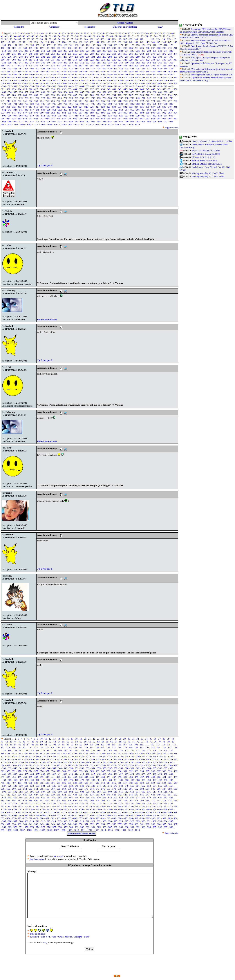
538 (65, 80)
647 (148, 89)
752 (31, 101)
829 (109, 107)
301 (149, 57)
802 (132, 104)
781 (15, 104)
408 (43, 69)
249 (36, 54)
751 (25, 101)
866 (138, 110)
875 (14, 113)
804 (143, 104)
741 (143, 98)
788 (54, 104)
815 (30, 107)
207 (153, 48)
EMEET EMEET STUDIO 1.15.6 (207, 164)
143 (147, 42)
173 (138, 45)
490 (149, 74)
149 (4, 45)
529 (15, 80)
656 (21, 92)
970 (15, 122)
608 (104, 86)
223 (65, 51)
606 (93, 86)
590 (4, 86)
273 (170, 54)
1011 (83, 124)
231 (110, 51)
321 (86, 60)
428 (154, 69)
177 (160, 45)
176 (155, 45)
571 (75, 83)
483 (110, 74)
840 (170, 107)
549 (127, 80)
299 (138, 57)
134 (97, 42)
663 (60, 92)
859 (99, 110)
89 (37, 39)
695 (64, 95)
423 (127, 69)
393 (136, 66)
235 (132, 51)
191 (64, 48)
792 (77, 104)
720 (26, 98)
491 (155, 74)
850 (49, 110)
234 (127, 51)
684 (3, 95)
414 (77, 69)
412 (65, 69)
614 (138, 86)
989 (121, 122)
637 (92, 89)
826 (92, 107)
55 (63, 36)
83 (11, 39)
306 (3, 60)
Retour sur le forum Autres (82, 833)
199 (109, 48)
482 (104, 74)
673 (115, 92)
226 (82, 51)
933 (160, 116)
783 (26, 104)
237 (143, 51)
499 (25, 77)
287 (71, 57)
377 (47, 66)
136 (108, 42)
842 (4, 110)
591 (10, 86)
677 (138, 92)
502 (42, 77)
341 (21, 63)
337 (175, 60)
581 (131, 83)
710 (148, 95)
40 (173, 33)
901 (159, 113)
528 (10, 80)
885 (70, 113)
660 (43, 92)
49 (37, 36)
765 (103, 101)
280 (32, 57)
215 (21, 51)
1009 (70, 124)
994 (149, 122)
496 (8, 77)
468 (26, 74)
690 (36, 95)
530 (21, 80)
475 (65, 74)
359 (121, 63)
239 (155, 51)
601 (65, 86)
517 (125, 77)
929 (138, 116)
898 (142, 113)
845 (21, 110)
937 (8, 119)
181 (8, 48)
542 (88, 80)
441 (53, 71)
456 (136, 71)
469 (32, 74)
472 (49, 74)
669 (93, 92)
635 (81, 89)
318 (70, 60)
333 (153, 60)
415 (82, 69)
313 (42, 60)
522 (153, 77)
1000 (9, 124)
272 (164, 54)
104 (108, 39)
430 (166, 69)
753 (36, 101)
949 (75, 119)
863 (121, 110)
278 (21, 57)
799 (115, 104)
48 (33, 36)
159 (60, 45)
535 (49, 80)
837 (153, 107)
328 (125, 60)
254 (64, 54)
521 (147, 77)
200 (114, 48)
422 (121, 69)
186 (36, 48)
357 (110, 63)
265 (125, 54)
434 (14, 71)
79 (168, 36)
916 (65, 116)
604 (82, 86)
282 (43, 57)
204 (136, 48)
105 (114, 39)
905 (4, 116)
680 (155, 92)
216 (26, 51)
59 (81, 36)
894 (120, 113)
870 (160, 110)
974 (38, 122)
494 (171, 74)
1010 (77, 124)
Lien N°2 (45, 937)
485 (121, 74)
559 (8, 83)
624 (19, 89)
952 (92, 119)
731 (88, 98)
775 (159, 101)
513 (103, 77)
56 (68, 36)
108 (131, 39)
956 (114, 119)
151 (15, 45)
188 (47, 48)
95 (63, 39)
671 (104, 92)
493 (166, 74)
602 (71, 86)
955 (109, 119)
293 (104, 57)
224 (71, 51)
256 (75, 54)
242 (171, 51)
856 (82, 110)
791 (71, 104)
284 (54, 57)
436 (25, 71)
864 (127, 110)
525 (170, 77)
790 (65, 104)
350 (71, 63)
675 (127, 92)
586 (159, 83)
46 (24, 36)
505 (58, 77)
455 (131, 71)
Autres (130, 23)
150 (10, 45)
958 (125, 119)
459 (153, 71)
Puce (54, 937)
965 (164, 119)
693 (53, 95)
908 (21, 116)
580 (125, 83)
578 (114, 83)
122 (30, 42)
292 (99, 57)
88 (33, 39)
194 (81, 48)
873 (3, 113)
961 (142, 119)
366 (160, 63)
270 (153, 54)
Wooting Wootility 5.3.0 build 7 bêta (208, 173)
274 (176, 54)
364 (149, 63)
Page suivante (171, 127)
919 (82, 116)
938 (14, 119)
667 (82, 92)
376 (42, 66)
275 (4, 57)
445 (75, 71)
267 (136, 54)
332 (147, 60)
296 (121, 57)
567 (53, 83)
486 (127, 74)
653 (4, 92)
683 (171, 92)
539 (71, 80)
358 (115, 63)
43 (11, 36)
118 (8, 42)
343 (32, 63)
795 (93, 104)
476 (71, 74)
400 (176, 66)
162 (77, 45)
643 (125, 89)
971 (21, 122)
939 (19, 119)
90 (42, 39)
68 (120, 36)
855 (77, 110)
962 (148, 119)
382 (75, 66)
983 (88, 122)
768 (120, 101)
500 (31, 77)
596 (38, 86)
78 (164, 36)
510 (86, 77)
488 (138, 74)
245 (14, 54)
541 (82, 80)
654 (10, 92)
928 (132, 116)
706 (125, 95)
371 (14, 66)
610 (115, 86)
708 (136, 95)
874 (8, 113)
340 (15, 63)
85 (20, 39)
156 (43, 45)
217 (32, 51)
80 (173, 36)
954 (103, 119)
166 (99, 45)
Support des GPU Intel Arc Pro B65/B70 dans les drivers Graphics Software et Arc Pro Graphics (205, 30)
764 (97, 101)
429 (160, 69)
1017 (124, 124)
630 (53, 89)
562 (25, 83)
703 (109, 95)
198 (103, 48)
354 (93, 63)
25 (107, 33)
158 (54, 45)
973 (32, 122)
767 (114, 101)
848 (38, 110)
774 (153, 101)
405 (26, 69)
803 (138, 104)
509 (81, 77)
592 (15, 86)
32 (138, 33)
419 (104, 69)
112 (152, 39)
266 (131, 54)
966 (170, 119)
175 (149, 45)
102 (97, 39)
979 (65, 122)
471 (43, 74)
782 (21, 104)
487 (132, 74)
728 (71, 98)
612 (127, 86)
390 (120, 66)
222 (60, 51)
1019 (137, 124)
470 (38, 74)
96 (68, 39)
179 (171, 45)
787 (49, 104)
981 (77, 122)
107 (125, 39)
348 (60, 63)
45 (20, 36)
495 (3, 77)
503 (47, 77)
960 (136, 119)
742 (149, 98)
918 (77, 116)
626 (31, 89)
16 (68, 33)
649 (159, 89)
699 (86, 95)
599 (54, 86)
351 (77, 63)
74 (147, 36)
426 (143, 69)
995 (155, 122)
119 (14, 42)
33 (142, 33)
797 (104, 104)
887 (81, 113)
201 (120, 48)
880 (42, 113)
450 (103, 71)
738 (127, 98)
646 (142, 89)
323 (97, 60)
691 (42, 95)
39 (168, 33)
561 (19, 83)
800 (121, 104)
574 (92, 83)
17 (72, 33)
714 (170, 95)
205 (142, 48)
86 (24, 39)
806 (155, 104)
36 (155, 33)
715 (175, 95)
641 (114, 89)
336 (170, 60)
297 (127, 57)
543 (93, 80)
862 (115, 110)
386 (97, 66)
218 (38, 51)
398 (164, 66)
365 (155, 63)
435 (19, 71)
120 (19, 42)
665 (71, 92)
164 (88, 45)
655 (15, 92)
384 (86, 66)
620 (171, 86)
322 (92, 60)
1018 (131, 124)
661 (49, 92)
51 (46, 36)
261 (103, 54)
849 (43, 110)
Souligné (78, 937)
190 (58, 48)
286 (65, 57)
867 (143, 110)
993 (143, 122)
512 (97, 77)
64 (103, 36)
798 (110, 104)
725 (54, 98)
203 (131, 48)
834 (136, 107)
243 (3, 54)
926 (121, 116)
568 (58, 83)
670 (99, 92)
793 (82, 104)
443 (64, 71)
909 (26, 116)
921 (93, 116)
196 (92, 48)
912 (43, 116)
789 (60, 104)
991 (132, 122)
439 (42, 71)
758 (64, 101)
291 (93, 57)
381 (70, 66)
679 (149, 92)
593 (21, 86)
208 (159, 48)
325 (109, 60)
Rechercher (89, 27)
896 (131, 113)
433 (8, 71)
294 (110, 57)
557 (171, 80)
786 (43, 104)
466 (15, 74)
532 (32, 80)
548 (121, 80)
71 (133, 36)
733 (99, 98)
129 (69, 42)
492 (160, 74)
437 (31, 71)
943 (42, 119)
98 (76, 39)
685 (8, 95)
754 (42, 101)
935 (171, 116)
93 (55, 39)
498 (19, 77)
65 (107, 36)
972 (26, 122)
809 (171, 104)
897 (136, 113)
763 (92, 101)
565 (42, 83)
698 (81, 95)
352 (82, 63)
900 (153, 113)
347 (54, 63)
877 (25, 113)
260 (97, 54)
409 (49, 69)
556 (166, 80)
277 (15, 57)
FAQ (160, 27)
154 (32, 45)
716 (4, 98)
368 (171, 63)
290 (88, 57)
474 (60, 74)
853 (65, 110)
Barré (87, 937)
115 (169, 39)
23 (98, 33)
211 (175, 48)
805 (149, 104)
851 (54, 110)
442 (58, 71)
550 (132, 80)
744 (160, 98)
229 (99, 51)
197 (97, 48)
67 (116, 36)
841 (175, 107)
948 (70, 119)
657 (26, 92)
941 (31, 119)
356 (104, 63)
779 (4, 104)
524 (164, 77)
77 (160, 36)
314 (47, 60)
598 (49, 86)
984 (93, 122)
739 (132, 98)
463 (176, 71)
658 (32, 92)
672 (110, 92)
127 (58, 42)
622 (8, 89)
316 (58, 60)
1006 (49, 124)
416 (88, 69)
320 (81, 60)
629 (47, 89)
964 (159, 119)
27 (116, 33)
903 (170, 113)
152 (21, 45)
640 (109, 89)
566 (47, 83)
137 (114, 42)
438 (36, 71)
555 (160, 80)
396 (153, 66)
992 (138, 122)
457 (142, 71)
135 (103, 42)
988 (115, 122)
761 (81, 101)
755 (47, 101)
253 (58, 54)
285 (60, 57)
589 (176, 83)
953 (97, 119)
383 (81, 66)
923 (104, 116)
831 (120, 107)
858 (93, 110)
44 (15, 36)
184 (25, 48)
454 (125, 71)
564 (36, 83)
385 (92, 66)
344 (38, 63)
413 (71, 69)
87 (28, 39)
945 (53, 119)
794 (88, 104)
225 (77, 51)
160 (65, 45)
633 (70, 89)
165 (93, 45)
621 (3, 89)
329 (131, 60)
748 (8, 101)
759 (70, 101)
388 (109, 66)
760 (75, 101)
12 (50, 33)
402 (10, 69)
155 (38, 45)
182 (14, 48)
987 (110, 122)
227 (88, 51)
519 (136, 77)
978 (60, 122)
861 (110, 110)
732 (93, 98)
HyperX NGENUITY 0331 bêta (206, 151)
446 (81, 71)
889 (92, 113)
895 (125, 113)
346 (49, 63)
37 (159, 33)
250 (42, 54)
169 (115, 45)
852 (60, 110)
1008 (63, 124)
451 (109, 71)
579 (120, 83)
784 (32, 104)
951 (86, 119)
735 (110, 98)
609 (110, 86)
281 (38, 57)
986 (104, 122)
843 (10, 110)
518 (131, 77)
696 (70, 95)
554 (155, 80)
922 (99, 116)
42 (7, 36)
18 (76, 33)
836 (147, 107)
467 (21, 74)
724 (49, 98)
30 (129, 33)
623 (14, 89)
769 (125, 101)
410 (54, 69)
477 (77, 74)
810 (3, 107)
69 (125, 36)
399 (170, 66)
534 (43, 80)
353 (88, 63)
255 (70, 54)
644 (131, 89)
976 (49, 122)
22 (94, 33)
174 (143, 45)
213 (10, 51)
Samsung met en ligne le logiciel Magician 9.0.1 (212, 75)
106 (119, 39)
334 (159, 60)
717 (10, 98)
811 (8, 107)
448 (92, 71)
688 (25, 95)
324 (103, 60)
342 (26, 63)
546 (110, 80)
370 (8, 66)
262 (109, 54)
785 (38, 104)
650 (164, 89)
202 (125, 48)
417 (93, 69)
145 (158, 42)
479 (88, 74)
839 (164, 107)
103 (103, 39)
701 (97, 95)
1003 (29, 124)
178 (166, 45)
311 (31, 60)
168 (110, 45)
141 (136, 42)
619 (166, 86)
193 (75, 48)
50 (42, 36)
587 (164, 83)
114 (163, 39)
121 (25, 42)
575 (97, 83)
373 (25, 66)
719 (21, 98)
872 (171, 110)
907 (15, 116)
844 (15, 110)
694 (58, 95)
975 (43, 122)
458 (148, 71)
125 (47, 42)
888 (86, 113)
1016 (117, 124)
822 (70, 107)
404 (21, 69)
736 (115, 98)
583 (142, 83)
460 (159, 71)
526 (175, 77)
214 (15, 51)
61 (90, 36)
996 (160, 122)
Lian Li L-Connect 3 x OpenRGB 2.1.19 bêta (212, 141)
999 (3, 124)
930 (143, 116)
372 (19, 66)
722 (38, 98)
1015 (110, 124)
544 (99, 80)
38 (164, 33)
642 (120, 89)
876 (19, 113)
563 (31, 83)
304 (166, 57)
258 (86, 54)
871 (166, 110)
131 (80, 42)
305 (171, 57)
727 (65, 98)
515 (114, 77)
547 (115, 80)
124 (41, 42)
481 (99, 74)
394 (142, 66)
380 (64, 66)
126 (53, 42)
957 (120, 119)
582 (136, 83)
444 (70, 71)
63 (98, 36)
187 (42, 48)
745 (166, 98)
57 (72, 36)
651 (170, 89)
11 (46, 33)
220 (49, 51)
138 (120, 42)
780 (10, 104)
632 (64, 89)
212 (4, 51)
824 (81, 107)
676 (132, 92)
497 (14, 77)
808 (166, 104)
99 (81, 39)
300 (143, 57)
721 (32, 98)
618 (160, 86)
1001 (16, 124)
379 (58, 66)
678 (143, 92)
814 (25, 107)
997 (166, 122)
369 (3, 66)
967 (176, 119)
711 (153, 95)
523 (159, 77)
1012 (90, 124)
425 (138, 69)
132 (86, 42)
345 (43, 63)
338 (4, 63)
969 (10, 122)
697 (75, 95)
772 (142, 101)
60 (85, 36)
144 (153, 42)
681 (160, 92)
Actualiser (54, 27)
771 (136, 101)
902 (164, 113)
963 (153, 119)
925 (115, 116)
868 (149, 110)
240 (160, 51)
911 (38, 116)
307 (8, 60)
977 (54, 122)
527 (4, 80)
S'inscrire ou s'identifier (125, 27)
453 (120, 71)
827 (97, 107)
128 (64, 42)
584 (148, 83)
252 (53, 54)
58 (76, 36)
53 (55, 36)
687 (19, 95)
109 (136, 39)
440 (47, 71)
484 (115, 74)
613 (132, 86)
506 (64, 77)
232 (115, 51)
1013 (97, 124)
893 (114, 113)
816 (36, 107)
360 (127, 63)
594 (26, 86)
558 (3, 83)
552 (143, 80)
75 (151, 36)
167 (104, 45)
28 (120, 33)
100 (86, 39)
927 (127, 116)
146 (164, 42)
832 (125, 107)
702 (103, 95)
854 (71, 110)
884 (64, 113)
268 (142, 54)
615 (143, 86)
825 (86, 107)
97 (72, 39)
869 (155, 110)
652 (176, 89)
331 (142, 60)
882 (53, 113)
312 (36, 60)
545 (104, 80)
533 (38, 80)
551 (138, 80)
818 (47, 107)
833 (131, 107)
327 (120, 60)
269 (148, 54)
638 (97, 89)
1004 (36, 124)
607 (99, 86)
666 (77, 92)
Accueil (121, 23)
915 (60, 116)
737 (121, 98)
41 (2, 36)
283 (49, 57)
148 (175, 42)
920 (88, 116)
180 (3, 48)
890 (97, 113)
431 (171, 69)
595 (32, 86)
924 (110, 116)
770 (131, 101)
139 (125, 42)
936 (3, 119)
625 (25, 89)
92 (50, 39)
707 (131, 95)
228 (93, 51)
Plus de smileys (38, 934)
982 (82, 122)
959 (131, 119)
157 (49, 45)
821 (64, 107)
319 (75, 60)
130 (75, 42)
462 (170, 71)
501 (36, 77)
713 (164, 95)
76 (155, 36)
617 (154, 86)
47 (28, 36)
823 (75, 107)
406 (32, 69)
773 (148, 101)
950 (81, 119)
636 (86, 89)
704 (114, 95)
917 (71, 116)
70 (129, 36)
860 (104, 110)
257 (81, 54)
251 (47, 54)
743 (155, 98)
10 (41, 33)
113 (158, 39)
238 (149, 51)
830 (114, 107)
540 (77, 80)
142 (142, 42)
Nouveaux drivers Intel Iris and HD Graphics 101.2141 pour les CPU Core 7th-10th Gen (205, 42)
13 (54, 33)
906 (10, 116)
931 (149, 116)
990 (127, 122)
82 (7, 39)
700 (92, 95)
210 (170, 48)
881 (47, 113)
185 (31, 48)
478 (82, 74)
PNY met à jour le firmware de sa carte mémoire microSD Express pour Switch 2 (207, 70)
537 (60, 80)
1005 (43, 124)
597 (43, 86)
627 (36, 89)
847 (32, 110)
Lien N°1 (35, 937)
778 (176, 101)
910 (32, 116)
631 (58, 89)
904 (176, 113)
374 (31, 66)
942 (36, 119)
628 (42, 89)
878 (31, 113)
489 (143, 74)
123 (36, 42)
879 (36, 113)
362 (138, 63)
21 (90, 33)
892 (109, 113)
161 (71, 45)
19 (81, 33)
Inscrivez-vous (37, 859)
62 (94, 36)
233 (121, 51)
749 (14, 101)
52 (50, 36)
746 (171, 98)
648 (153, 89)
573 (86, 83)
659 (38, 92)
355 (99, 63)
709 (142, 95)
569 (64, 83)
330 (136, 60)
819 (53, 107)
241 (166, 51)
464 (4, 74)
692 (47, 95)
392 (131, 66)
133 (92, 42)
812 (14, 107)
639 (103, 89)
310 (25, 60)
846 (26, 110)
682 (166, 92)
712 (159, 95)
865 (132, 110)
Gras (60, 937)
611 (121, 86)
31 (133, 33)
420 (110, 69)
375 (36, 66)
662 (54, 92)
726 (60, 98)
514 (109, 77)
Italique (68, 937)
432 (3, 71)
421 (115, 69)
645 (136, 89)
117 (3, 42)
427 (149, 69)
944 (47, 119)
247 (25, 54)
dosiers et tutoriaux (47, 319)
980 (71, 122)
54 (59, 36)
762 (86, 101)
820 (58, 107)
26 (111, 33)
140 (131, 42)
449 (97, 71)
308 (14, 60)
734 (104, 98)
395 (148, 66)
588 (170, 83)
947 (64, 119)
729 (77, 98)
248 (31, 54)
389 (114, 66)
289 (82, 57)
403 (15, 69)
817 (42, 107)
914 (54, 116)
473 (54, 74)
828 (103, 107)
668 (88, 92)
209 (164, 48)
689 (31, 95)
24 (103, 33)
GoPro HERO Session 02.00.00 (206, 154)
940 (25, 119)
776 (164, 101)
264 (120, 54)
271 (159, 54)
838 (159, 107)
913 (49, 116)
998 (171, 122)
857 (88, 110)
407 (38, 69)
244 (8, 54)
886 (75, 113)
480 (93, 74)
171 (127, 45)
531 (26, 80)
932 (154, 116)
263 (114, 54)
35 (151, 33)
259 (92, 54)
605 (88, 86)
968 (4, 122)
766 (109, 101)
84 (15, 39)
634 (75, 89)
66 (112, 36)
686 (14, 95)
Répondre (19, 27)
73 (142, 36)
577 (109, 83)
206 (148, 48)
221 (54, 51)
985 (99, 122)
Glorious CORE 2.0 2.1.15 (204, 157)
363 (143, 63)
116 (174, 39)
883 (58, 113)
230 (104, 51)
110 (141, 39)
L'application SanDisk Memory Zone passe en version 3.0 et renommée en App (205, 79)
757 (58, 101)
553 (149, 80)
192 (70, 48)
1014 (104, 124)
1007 (56, 124)
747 (3, 101)
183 (19, 48)
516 (120, 77)
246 (19, 54)
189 (53, 48)
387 (103, 66)
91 (46, 39)
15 (63, 33)
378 (53, 66)
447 (86, 71)
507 (70, 77)
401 (4, 69)
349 (65, 63)
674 (121, 92)
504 (53, 77)
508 (75, 77)
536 (54, 80)
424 (132, 69)
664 (65, 92)
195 (86, 48)
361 (132, 63)
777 (170, 101)
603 (77, 86)
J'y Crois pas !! (45, 165)
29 (125, 33)
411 (60, 69)
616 (149, 86)
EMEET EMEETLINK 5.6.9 (205, 161)
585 (153, 83)
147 (170, 42)
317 (64, 60)
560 (14, 83)
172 (132, 45)
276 (10, 57)
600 (60, 86)
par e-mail (58, 856)
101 (91, 39)
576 (103, 83)
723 (43, 98)
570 (70, 83)
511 (92, 77)
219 (43, 51)
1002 (22, 124)
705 (120, 95)
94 (59, 39)
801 (127, 104)
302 (155, 57)
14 (59, 33)
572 (81, 83)
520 (142, 77)
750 (19, 101)
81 (2, 39)
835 (142, 107)
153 (26, 45)
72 (138, 36)
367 (166, 63)
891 (103, 113)
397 (159, 66)
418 (99, 69)
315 (53, 60)
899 (148, 113)
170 (121, 45)
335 (164, 60)
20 (85, 33)
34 (146, 33)
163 (82, 45)
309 (19, 60)
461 (164, 71)
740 (138, 98)
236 (138, 51)
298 (132, 57)
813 (19, 107)
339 (10, 63)
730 (82, 98)
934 (166, 116)
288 (77, 57)
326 (114, 60)
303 (160, 57)
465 (10, 74)
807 (160, 104)
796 (99, 104)
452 (114, 71)
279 (26, 57)
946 (58, 119)
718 (15, 98)
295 (115, 57)
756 (53, 101)
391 (125, 66)
